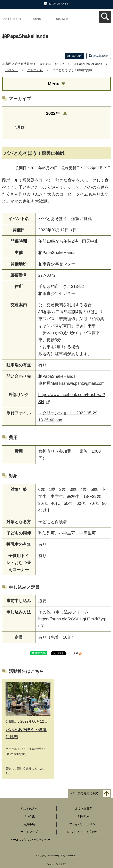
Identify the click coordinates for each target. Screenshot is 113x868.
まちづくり (35, 70)
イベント (11, 70)
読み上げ (77, 56)
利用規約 (84, 816)
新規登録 (37, 19)
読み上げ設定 (101, 56)
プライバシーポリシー (84, 824)
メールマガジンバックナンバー (30, 840)
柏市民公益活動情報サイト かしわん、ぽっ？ (33, 64)
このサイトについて (12, 19)
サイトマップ (29, 832)
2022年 (53, 113)
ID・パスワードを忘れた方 (84, 832)
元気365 (62, 864)
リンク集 (29, 816)
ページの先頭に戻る (85, 793)
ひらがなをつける (59, 4)
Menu (54, 84)
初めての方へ (29, 809)
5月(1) (20, 127)
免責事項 (29, 824)
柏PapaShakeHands (88, 64)
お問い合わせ (62, 19)
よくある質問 (84, 809)
